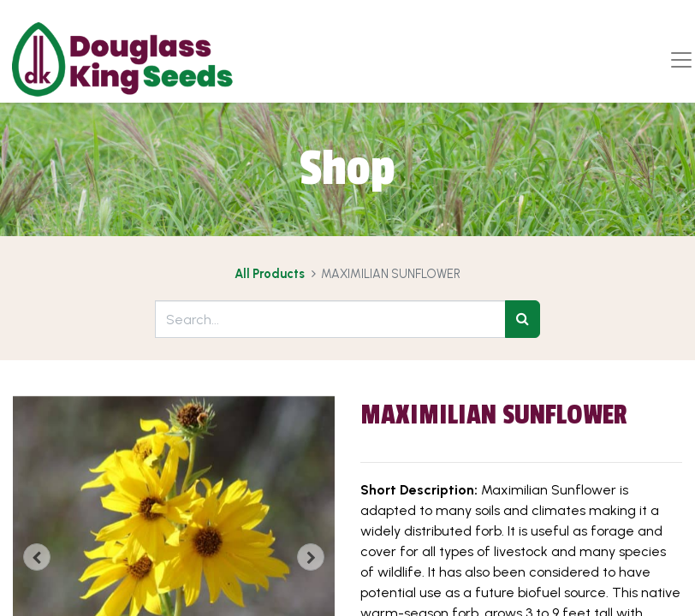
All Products (270, 274)
